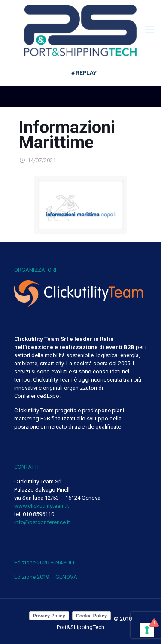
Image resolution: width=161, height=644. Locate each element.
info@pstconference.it (42, 522)
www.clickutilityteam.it (42, 506)
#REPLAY (84, 73)
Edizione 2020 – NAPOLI (44, 562)
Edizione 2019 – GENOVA (46, 577)
